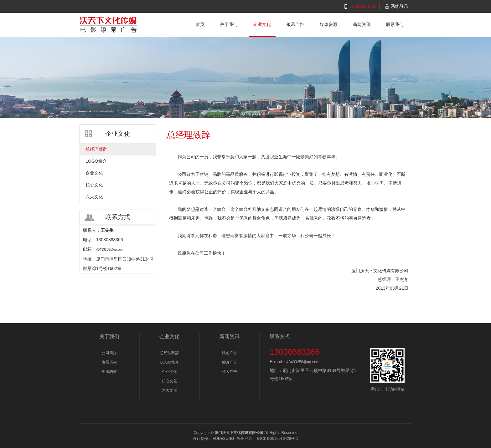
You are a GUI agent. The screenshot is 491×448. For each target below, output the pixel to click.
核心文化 (169, 381)
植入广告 (230, 372)
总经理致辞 (169, 353)
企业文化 (169, 372)
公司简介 (109, 353)
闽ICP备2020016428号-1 (277, 439)
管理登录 (245, 439)
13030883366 (363, 6)
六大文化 (169, 390)
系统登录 (400, 6)
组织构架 (109, 372)
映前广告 (230, 353)
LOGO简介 (170, 362)
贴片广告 (230, 362)
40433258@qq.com (303, 362)
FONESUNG (223, 439)
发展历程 (109, 362)
